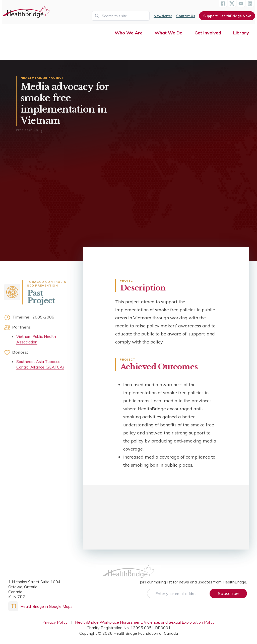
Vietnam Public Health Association (36, 341)
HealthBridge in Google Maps (40, 606)
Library (241, 33)
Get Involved (208, 33)
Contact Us (186, 16)
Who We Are (129, 33)
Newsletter (163, 16)
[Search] (121, 16)
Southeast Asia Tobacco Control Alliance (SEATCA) (40, 366)
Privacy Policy (55, 622)
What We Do (169, 33)
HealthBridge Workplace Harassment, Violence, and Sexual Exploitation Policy (145, 622)
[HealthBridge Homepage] (128, 577)
